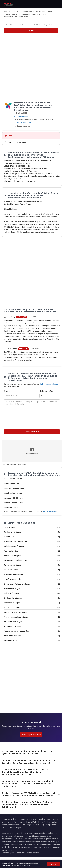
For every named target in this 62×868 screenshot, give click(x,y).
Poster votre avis (32, 432)
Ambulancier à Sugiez (32, 622)
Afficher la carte (32, 451)
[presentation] (21, 422)
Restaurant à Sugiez (32, 532)
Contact (36, 853)
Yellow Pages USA (42, 825)
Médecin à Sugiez (32, 593)
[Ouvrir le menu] (56, 4)
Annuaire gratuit (8, 819)
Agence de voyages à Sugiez (32, 612)
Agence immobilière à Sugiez (32, 617)
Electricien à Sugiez (32, 589)
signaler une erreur (49, 511)
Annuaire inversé (14, 825)
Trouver (31, 31)
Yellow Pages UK (28, 825)
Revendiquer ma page (31, 735)
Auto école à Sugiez (32, 636)
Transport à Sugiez (32, 603)
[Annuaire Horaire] (8, 4)
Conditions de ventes (24, 853)
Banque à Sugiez (32, 640)
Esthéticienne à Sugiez (49, 384)
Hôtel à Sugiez (32, 537)
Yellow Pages (38, 822)
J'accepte (53, 864)
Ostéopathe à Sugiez (32, 598)
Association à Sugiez (32, 626)
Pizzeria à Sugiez (32, 570)
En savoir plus (25, 865)
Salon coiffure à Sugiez (32, 574)
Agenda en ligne (15, 828)
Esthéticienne (21, 116)
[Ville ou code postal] (45, 25)
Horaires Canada (45, 819)
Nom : (7, 391)
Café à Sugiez (32, 527)
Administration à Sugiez (32, 546)
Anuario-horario (26, 822)
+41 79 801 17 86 (24, 122)
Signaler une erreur (22, 126)
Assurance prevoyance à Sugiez (32, 631)
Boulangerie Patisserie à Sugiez (32, 584)
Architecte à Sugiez (32, 551)
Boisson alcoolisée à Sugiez (32, 560)
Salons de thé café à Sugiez (32, 541)
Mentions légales (8, 853)
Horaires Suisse (32, 819)
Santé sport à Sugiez (32, 579)
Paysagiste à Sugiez (32, 565)
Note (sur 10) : (46, 391)
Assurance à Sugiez (32, 556)
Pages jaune (20, 819)
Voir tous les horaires (15, 142)
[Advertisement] (30, 67)
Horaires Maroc (13, 822)
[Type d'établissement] (17, 25)
